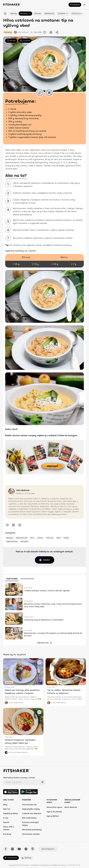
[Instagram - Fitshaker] (12, 849)
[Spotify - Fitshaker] (26, 849)
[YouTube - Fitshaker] (19, 849)
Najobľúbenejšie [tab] (27, 579)
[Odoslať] (42, 782)
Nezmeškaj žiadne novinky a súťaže (19, 778)
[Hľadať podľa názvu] (5, 14)
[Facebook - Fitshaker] (6, 849)
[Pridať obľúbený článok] (45, 32)
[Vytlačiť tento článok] (51, 32)
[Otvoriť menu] (84, 5)
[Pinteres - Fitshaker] (33, 849)
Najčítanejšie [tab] (12, 579)
